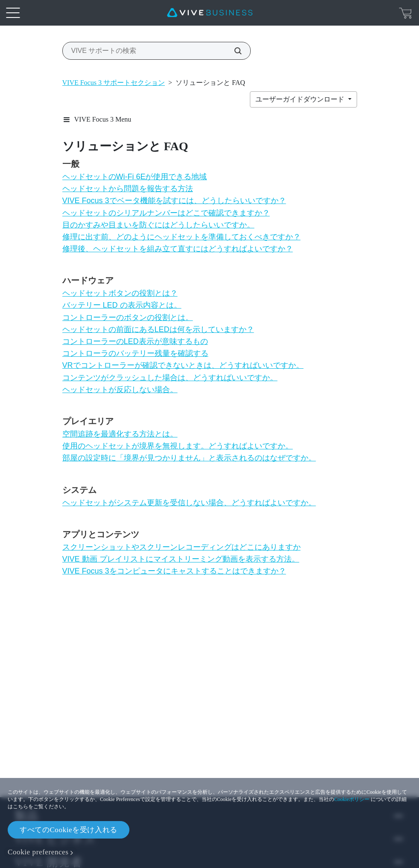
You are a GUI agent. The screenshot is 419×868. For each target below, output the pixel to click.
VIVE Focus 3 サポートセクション (114, 83)
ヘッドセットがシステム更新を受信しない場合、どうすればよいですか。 (189, 503)
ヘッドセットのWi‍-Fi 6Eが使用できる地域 (135, 177)
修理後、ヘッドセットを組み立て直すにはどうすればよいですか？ (178, 249)
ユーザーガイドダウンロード (301, 99)
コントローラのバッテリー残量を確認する (135, 353)
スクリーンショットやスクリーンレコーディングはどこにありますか (182, 547)
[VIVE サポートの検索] (233, 51)
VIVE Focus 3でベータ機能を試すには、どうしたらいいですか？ (174, 201)
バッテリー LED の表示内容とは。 (122, 305)
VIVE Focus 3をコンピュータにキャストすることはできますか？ (174, 571)
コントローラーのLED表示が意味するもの (135, 341)
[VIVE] (210, 13)
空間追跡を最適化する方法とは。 (120, 434)
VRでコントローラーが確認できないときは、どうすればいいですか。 (183, 365)
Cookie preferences (38, 852)
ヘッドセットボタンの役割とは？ (120, 293)
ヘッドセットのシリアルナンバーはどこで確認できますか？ (166, 213)
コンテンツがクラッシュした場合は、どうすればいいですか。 (170, 378)
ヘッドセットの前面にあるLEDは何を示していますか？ (158, 329)
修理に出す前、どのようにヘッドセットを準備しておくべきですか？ (182, 237)
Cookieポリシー (352, 799)
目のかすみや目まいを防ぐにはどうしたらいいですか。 (158, 225)
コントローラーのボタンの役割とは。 (128, 317)
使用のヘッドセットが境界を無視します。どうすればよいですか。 (178, 446)
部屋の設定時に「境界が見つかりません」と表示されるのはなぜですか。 (189, 458)
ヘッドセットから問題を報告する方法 (128, 189)
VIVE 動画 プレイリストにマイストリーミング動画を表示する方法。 (181, 559)
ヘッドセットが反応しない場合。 (120, 390)
